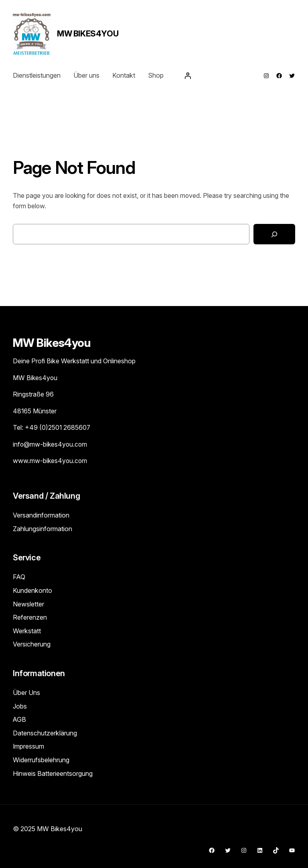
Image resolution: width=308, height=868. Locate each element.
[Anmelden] (188, 76)
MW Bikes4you (88, 34)
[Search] (274, 234)
